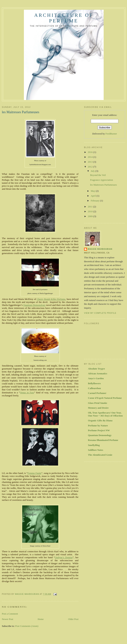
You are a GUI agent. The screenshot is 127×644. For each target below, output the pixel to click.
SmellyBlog (94, 445)
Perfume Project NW (99, 430)
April (94, 196)
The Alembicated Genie (100, 455)
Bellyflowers (94, 383)
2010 (90, 211)
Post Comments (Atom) (27, 626)
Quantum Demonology (100, 435)
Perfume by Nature (98, 426)
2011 (90, 207)
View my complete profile (100, 313)
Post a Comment (10, 614)
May (93, 191)
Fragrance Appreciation (101, 180)
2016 (90, 152)
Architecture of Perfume (64, 18)
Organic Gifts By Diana (100, 420)
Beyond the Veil (98, 175)
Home (41, 619)
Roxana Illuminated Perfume (103, 440)
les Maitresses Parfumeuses (103, 185)
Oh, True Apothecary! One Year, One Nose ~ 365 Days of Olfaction (105, 414)
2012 (90, 167)
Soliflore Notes (96, 450)
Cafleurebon (94, 388)
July (93, 171)
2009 (90, 216)
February (95, 201)
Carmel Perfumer (97, 393)
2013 (90, 162)
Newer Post (7, 619)
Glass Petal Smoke (98, 403)
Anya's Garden (96, 378)
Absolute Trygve (96, 369)
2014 (90, 157)
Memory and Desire (98, 408)
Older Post (73, 619)
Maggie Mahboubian (100, 249)
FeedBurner (111, 134)
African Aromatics (98, 373)
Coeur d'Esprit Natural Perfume (105, 398)
